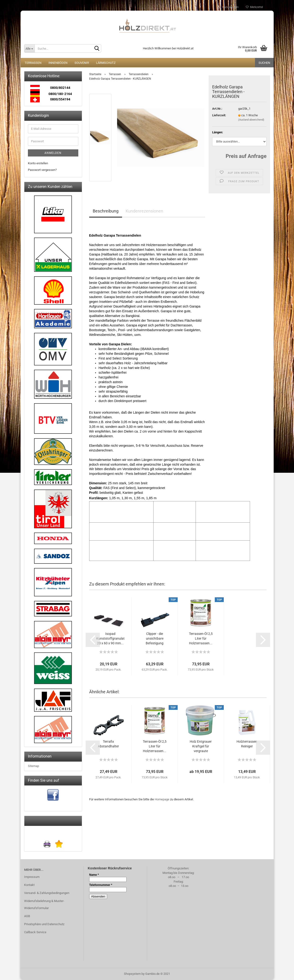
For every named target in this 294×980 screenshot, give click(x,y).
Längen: (218, 132)
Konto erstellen (38, 163)
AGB (27, 916)
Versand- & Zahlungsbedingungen (47, 893)
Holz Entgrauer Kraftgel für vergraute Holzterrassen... (201, 747)
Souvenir (82, 63)
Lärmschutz (106, 63)
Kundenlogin (228, 7)
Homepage (162, 799)
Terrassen (33, 63)
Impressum (32, 877)
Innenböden (58, 63)
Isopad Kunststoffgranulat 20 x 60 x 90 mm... (110, 638)
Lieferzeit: (219, 115)
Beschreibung (106, 211)
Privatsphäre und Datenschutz (44, 924)
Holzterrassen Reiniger (247, 744)
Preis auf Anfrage (246, 156)
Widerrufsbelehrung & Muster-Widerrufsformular (44, 904)
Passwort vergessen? (42, 170)
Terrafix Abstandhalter (108, 744)
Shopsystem (132, 974)
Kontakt (29, 885)
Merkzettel (254, 7)
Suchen (264, 63)
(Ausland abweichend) (251, 120)
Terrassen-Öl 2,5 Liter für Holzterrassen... (201, 638)
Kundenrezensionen (144, 211)
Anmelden (53, 153)
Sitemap (33, 766)
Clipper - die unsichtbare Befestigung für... (155, 639)
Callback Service (35, 932)
